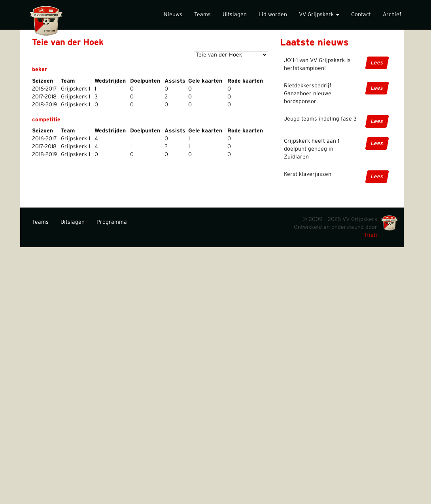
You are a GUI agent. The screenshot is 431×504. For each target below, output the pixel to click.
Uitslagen (235, 15)
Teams (202, 15)
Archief (392, 15)
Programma (112, 222)
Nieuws (173, 15)
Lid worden (273, 15)
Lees (377, 63)
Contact (361, 15)
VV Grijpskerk (319, 15)
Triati (371, 235)
